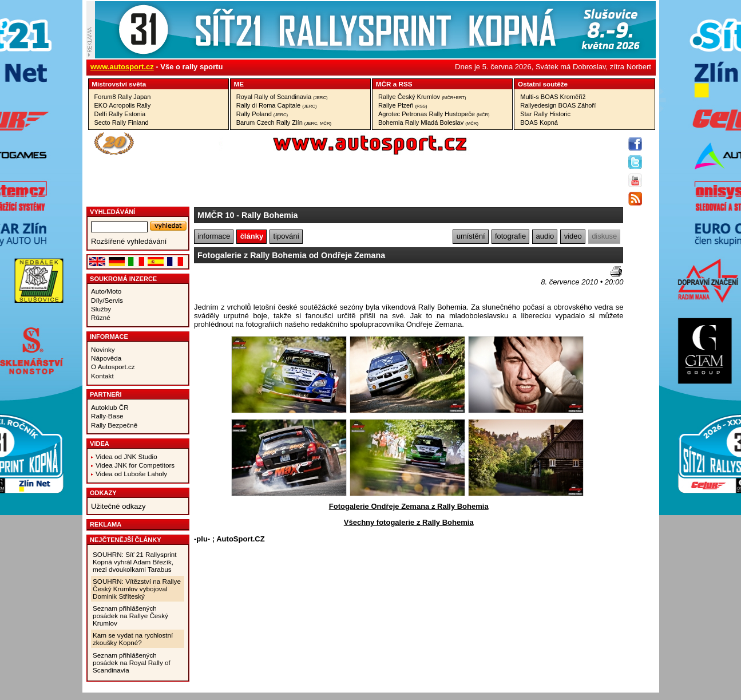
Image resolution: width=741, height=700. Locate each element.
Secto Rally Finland (122, 122)
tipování (287, 236)
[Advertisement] (261, 283)
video (573, 236)
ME (239, 84)
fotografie (510, 236)
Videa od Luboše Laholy (131, 474)
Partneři (106, 394)
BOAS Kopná (539, 122)
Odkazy (103, 493)
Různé (101, 317)
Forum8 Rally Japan (123, 97)
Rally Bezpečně (114, 425)
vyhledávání (112, 212)
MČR (384, 84)
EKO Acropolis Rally (123, 105)
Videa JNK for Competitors (135, 465)
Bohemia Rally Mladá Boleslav (428, 122)
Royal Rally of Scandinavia (282, 97)
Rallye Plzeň (403, 105)
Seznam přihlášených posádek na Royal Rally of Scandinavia (132, 663)
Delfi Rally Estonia (120, 114)
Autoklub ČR (110, 407)
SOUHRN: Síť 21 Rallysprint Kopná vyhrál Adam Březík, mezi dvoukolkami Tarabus (135, 562)
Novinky (103, 349)
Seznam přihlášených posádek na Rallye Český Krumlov (130, 616)
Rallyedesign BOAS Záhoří (558, 105)
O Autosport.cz (113, 367)
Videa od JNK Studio (126, 456)
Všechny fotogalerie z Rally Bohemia (409, 522)
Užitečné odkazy (118, 506)
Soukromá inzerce (123, 279)
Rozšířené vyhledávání (129, 241)
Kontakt (102, 376)
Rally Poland (262, 114)
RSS (405, 84)
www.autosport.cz (122, 67)
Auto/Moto (106, 291)
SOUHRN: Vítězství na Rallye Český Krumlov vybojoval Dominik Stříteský (137, 589)
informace (214, 236)
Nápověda (106, 358)
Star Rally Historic (545, 114)
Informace (109, 337)
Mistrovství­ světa (119, 84)
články (252, 236)
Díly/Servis (107, 300)
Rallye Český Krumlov (422, 97)
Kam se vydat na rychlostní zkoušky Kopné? (133, 639)
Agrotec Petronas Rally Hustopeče (434, 114)
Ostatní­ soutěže (543, 84)
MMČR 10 (216, 215)
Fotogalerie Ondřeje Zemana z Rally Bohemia (409, 506)
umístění (471, 236)
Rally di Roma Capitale (277, 105)
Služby (101, 309)
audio (545, 236)
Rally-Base (107, 416)
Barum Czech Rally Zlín (284, 122)
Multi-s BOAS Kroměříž (553, 97)
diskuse (604, 236)
